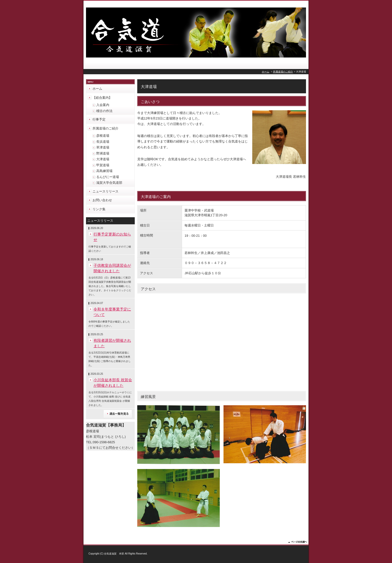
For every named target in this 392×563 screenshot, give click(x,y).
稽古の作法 (104, 111)
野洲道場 (103, 153)
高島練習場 (104, 171)
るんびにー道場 (108, 177)
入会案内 (103, 105)
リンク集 (99, 209)
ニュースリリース (105, 191)
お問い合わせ (102, 200)
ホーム (265, 72)
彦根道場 (103, 136)
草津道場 (103, 147)
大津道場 (103, 159)
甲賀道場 (103, 165)
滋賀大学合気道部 (109, 183)
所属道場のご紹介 (283, 72)
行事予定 (99, 119)
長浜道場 (103, 142)
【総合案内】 (102, 98)
